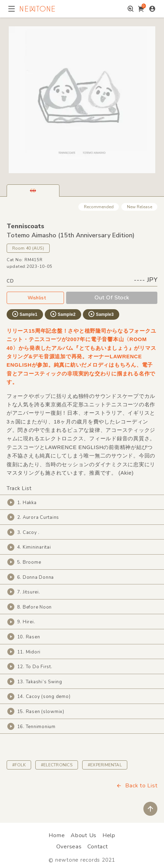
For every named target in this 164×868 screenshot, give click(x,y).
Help (109, 835)
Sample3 (101, 314)
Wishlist (35, 298)
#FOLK (19, 765)
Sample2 (63, 314)
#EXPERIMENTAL (105, 765)
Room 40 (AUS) (28, 248)
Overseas (69, 847)
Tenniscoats (25, 226)
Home (57, 835)
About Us (84, 835)
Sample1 (24, 314)
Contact (98, 847)
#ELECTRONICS (57, 765)
